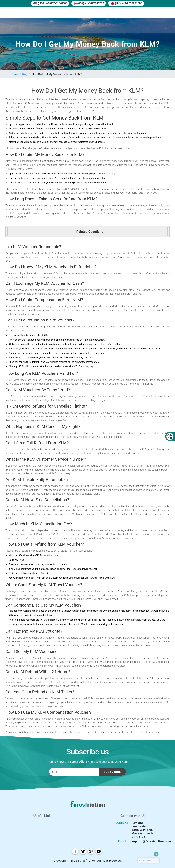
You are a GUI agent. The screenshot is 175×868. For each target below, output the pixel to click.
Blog (25, 74)
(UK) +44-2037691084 (126, 4)
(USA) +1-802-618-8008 (50, 4)
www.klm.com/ (51, 555)
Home (14, 74)
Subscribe (112, 772)
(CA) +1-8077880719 (89, 4)
